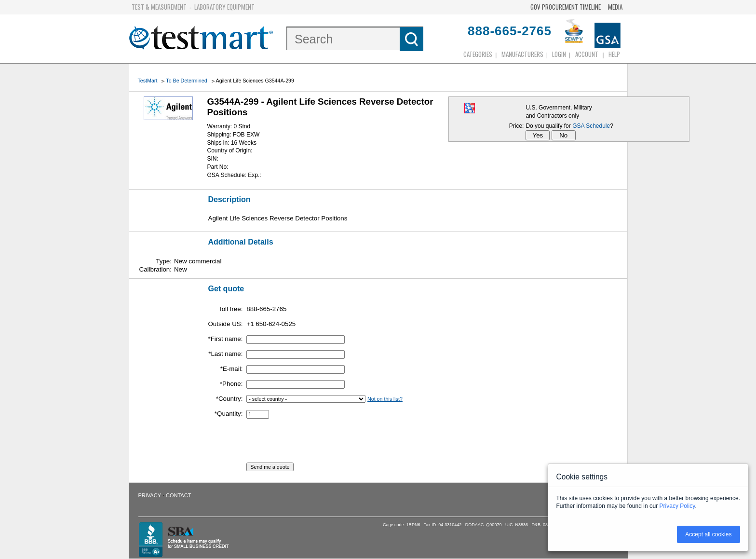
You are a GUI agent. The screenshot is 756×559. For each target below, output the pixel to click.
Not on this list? (385, 399)
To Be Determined (186, 81)
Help (614, 54)
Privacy (150, 495)
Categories (478, 54)
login (559, 54)
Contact (178, 495)
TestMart (148, 81)
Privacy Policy (677, 506)
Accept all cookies (708, 534)
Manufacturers (522, 54)
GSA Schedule (591, 126)
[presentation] (320, 444)
